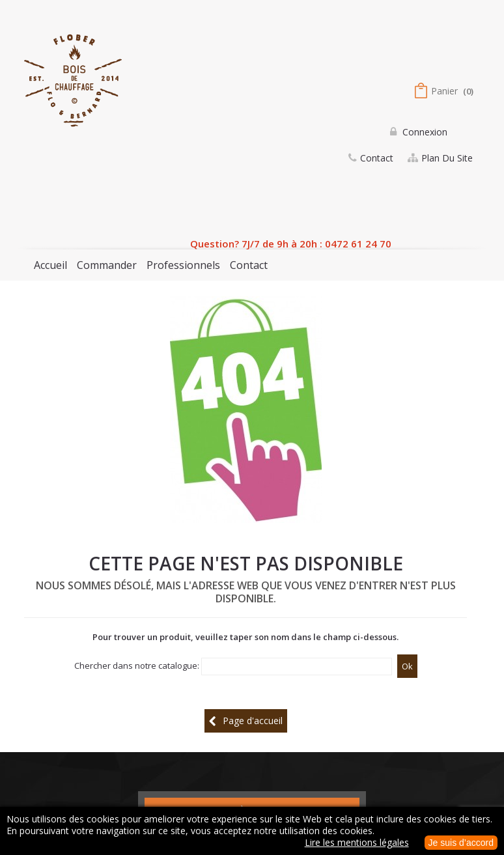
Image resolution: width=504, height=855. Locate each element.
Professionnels (183, 265)
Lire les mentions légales (357, 842)
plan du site (447, 158)
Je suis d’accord (461, 843)
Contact (249, 265)
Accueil (50, 265)
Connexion (424, 132)
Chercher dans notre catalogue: (137, 666)
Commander (107, 265)
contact (377, 158)
